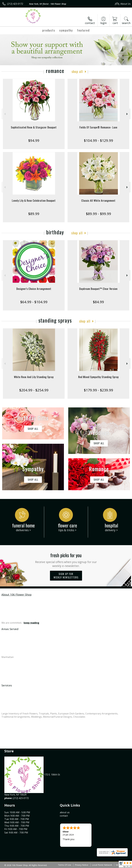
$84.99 (98, 302)
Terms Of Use (65, 865)
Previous (5, 114)
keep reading (31, 623)
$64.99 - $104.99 (34, 302)
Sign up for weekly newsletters (66, 576)
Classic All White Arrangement (98, 201)
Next (127, 114)
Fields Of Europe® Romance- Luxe (98, 127)
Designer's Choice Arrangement (34, 289)
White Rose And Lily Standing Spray (34, 377)
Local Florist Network (102, 865)
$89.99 (34, 214)
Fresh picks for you (66, 560)
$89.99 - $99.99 (98, 214)
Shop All (77, 71)
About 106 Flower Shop (16, 594)
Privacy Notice (82, 865)
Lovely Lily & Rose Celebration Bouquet (34, 201)
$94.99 (34, 140)
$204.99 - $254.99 (34, 390)
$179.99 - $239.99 (98, 390)
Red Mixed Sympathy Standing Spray (98, 377)
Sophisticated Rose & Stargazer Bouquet (34, 127)
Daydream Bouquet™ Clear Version (98, 289)
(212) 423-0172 (15, 4)
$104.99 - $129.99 (98, 140)
